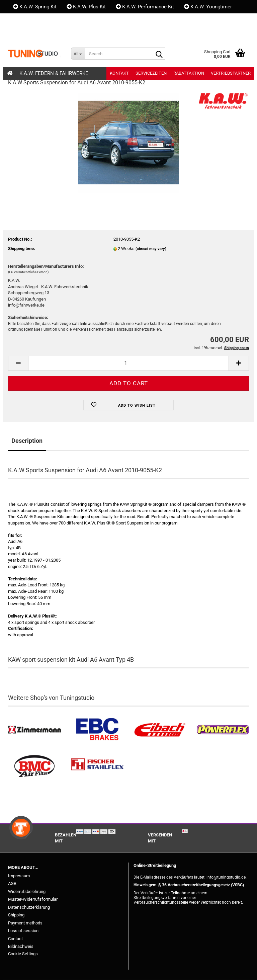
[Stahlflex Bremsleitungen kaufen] (97, 766)
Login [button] (46, 33)
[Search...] (78, 54)
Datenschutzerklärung (29, 907)
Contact (15, 939)
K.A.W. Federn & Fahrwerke (54, 73)
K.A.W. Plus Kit (86, 7)
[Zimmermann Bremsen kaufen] (34, 730)
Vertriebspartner (231, 73)
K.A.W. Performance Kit (145, 7)
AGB (12, 883)
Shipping (16, 915)
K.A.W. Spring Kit (35, 7)
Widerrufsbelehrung (27, 891)
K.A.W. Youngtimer (208, 7)
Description (27, 441)
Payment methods (25, 923)
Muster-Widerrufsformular (33, 899)
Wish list (79, 33)
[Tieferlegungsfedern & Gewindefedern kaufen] (160, 730)
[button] (20, 33)
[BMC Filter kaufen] (34, 766)
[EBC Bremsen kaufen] (97, 730)
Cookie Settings (23, 954)
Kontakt (25, 20)
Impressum (19, 876)
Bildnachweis (21, 946)
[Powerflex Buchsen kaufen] (223, 730)
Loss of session (23, 931)
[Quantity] (128, 363)
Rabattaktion (189, 73)
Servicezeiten (151, 73)
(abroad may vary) (151, 249)
